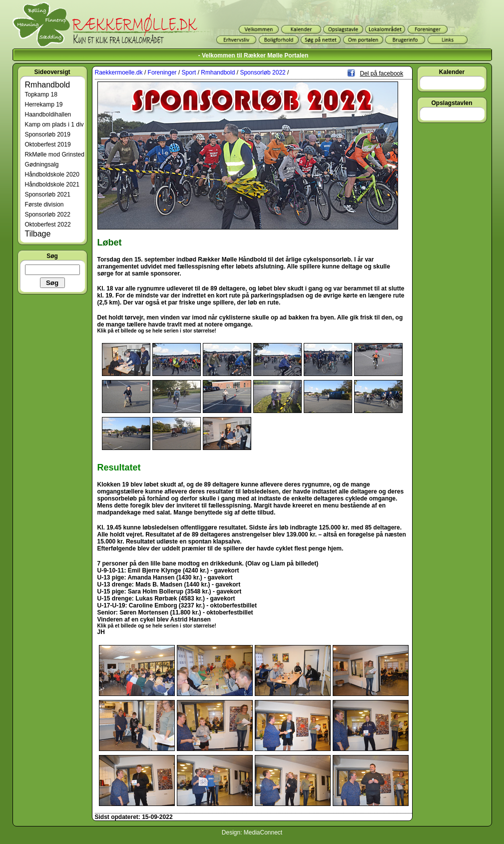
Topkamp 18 (41, 94)
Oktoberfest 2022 (48, 224)
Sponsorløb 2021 (48, 194)
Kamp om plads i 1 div (54, 124)
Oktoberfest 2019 (48, 144)
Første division (44, 204)
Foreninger (162, 72)
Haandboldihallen (48, 114)
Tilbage (38, 234)
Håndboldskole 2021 (52, 184)
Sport (189, 72)
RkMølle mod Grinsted (55, 154)
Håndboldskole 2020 (52, 174)
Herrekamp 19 (44, 104)
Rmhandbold (48, 85)
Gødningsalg (42, 164)
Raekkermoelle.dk (119, 72)
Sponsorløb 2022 (48, 214)
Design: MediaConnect (252, 832)
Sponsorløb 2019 (48, 134)
